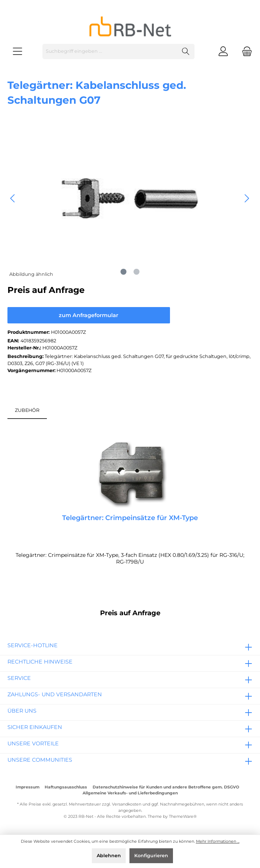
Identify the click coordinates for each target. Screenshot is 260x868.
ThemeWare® (183, 817)
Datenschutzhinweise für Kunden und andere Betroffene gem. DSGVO (166, 787)
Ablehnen (109, 856)
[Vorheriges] (13, 198)
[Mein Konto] (223, 51)
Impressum (28, 787)
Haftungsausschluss (66, 787)
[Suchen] (186, 51)
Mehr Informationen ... (218, 841)
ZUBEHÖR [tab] (27, 410)
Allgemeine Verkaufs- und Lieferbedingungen (130, 793)
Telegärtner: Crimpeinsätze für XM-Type (130, 518)
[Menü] (17, 51)
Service (19, 678)
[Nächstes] (247, 198)
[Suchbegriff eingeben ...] (110, 51)
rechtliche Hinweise (40, 662)
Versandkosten (127, 804)
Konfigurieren (151, 856)
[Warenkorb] (245, 51)
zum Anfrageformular (89, 315)
